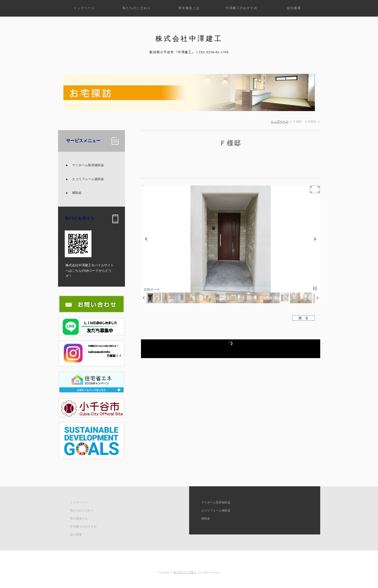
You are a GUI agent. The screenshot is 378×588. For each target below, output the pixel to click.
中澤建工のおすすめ (241, 8)
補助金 (77, 193)
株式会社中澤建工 (185, 572)
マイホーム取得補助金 (88, 165)
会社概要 (294, 8)
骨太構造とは (189, 8)
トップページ (84, 8)
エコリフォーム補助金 (88, 179)
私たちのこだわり (137, 8)
